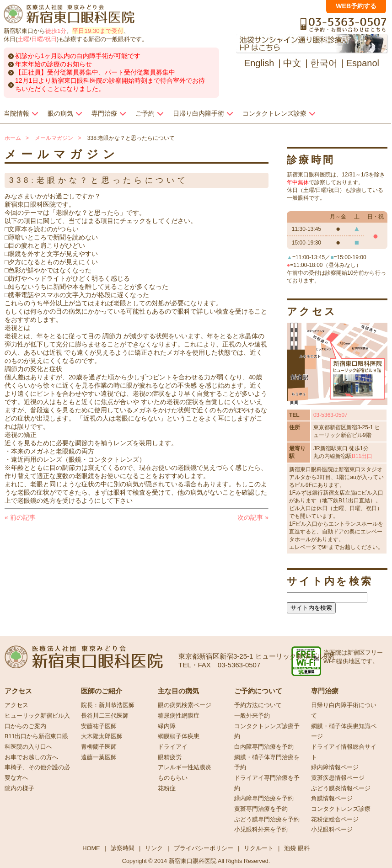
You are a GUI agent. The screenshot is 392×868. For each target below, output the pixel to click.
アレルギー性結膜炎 (185, 767)
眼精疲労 (170, 757)
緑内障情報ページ (335, 767)
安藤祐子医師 (99, 726)
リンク (154, 848)
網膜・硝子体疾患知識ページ (344, 732)
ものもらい (173, 778)
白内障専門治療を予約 (264, 747)
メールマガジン (54, 138)
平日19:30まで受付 (98, 31)
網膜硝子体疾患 (179, 736)
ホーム (13, 138)
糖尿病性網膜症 (179, 716)
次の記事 (253, 517)
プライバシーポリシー (204, 848)
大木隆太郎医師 (102, 736)
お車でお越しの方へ (31, 757)
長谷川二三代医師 (105, 716)
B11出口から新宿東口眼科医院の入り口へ (36, 742)
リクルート (259, 848)
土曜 (23, 39)
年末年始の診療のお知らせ (54, 64)
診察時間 (123, 848)
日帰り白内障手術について (344, 711)
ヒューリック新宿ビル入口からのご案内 (37, 721)
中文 (292, 63)
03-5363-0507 (330, 415)
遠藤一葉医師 (99, 757)
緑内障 (167, 726)
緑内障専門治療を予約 (264, 799)
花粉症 (167, 788)
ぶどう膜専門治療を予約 (267, 820)
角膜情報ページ (332, 799)
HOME (91, 848)
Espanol (363, 63)
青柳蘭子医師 (99, 747)
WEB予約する (356, 6)
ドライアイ (173, 747)
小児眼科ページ (332, 830)
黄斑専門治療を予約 (261, 809)
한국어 (324, 63)
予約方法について (258, 705)
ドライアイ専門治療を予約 (267, 783)
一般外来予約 (252, 716)
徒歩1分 (56, 31)
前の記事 (20, 517)
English (259, 63)
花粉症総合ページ (335, 820)
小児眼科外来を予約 (261, 830)
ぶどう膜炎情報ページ (341, 788)
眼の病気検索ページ (185, 705)
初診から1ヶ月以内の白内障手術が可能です (78, 56)
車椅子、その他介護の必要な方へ (37, 773)
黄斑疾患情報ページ (338, 778)
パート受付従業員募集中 (140, 72)
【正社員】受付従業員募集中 (57, 72)
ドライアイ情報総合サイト (344, 752)
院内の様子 (19, 788)
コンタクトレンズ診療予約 (267, 732)
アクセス (16, 705)
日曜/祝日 (44, 39)
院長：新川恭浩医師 (108, 705)
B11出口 (362, 456)
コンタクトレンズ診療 (341, 809)
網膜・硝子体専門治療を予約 (267, 763)
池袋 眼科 (297, 848)
